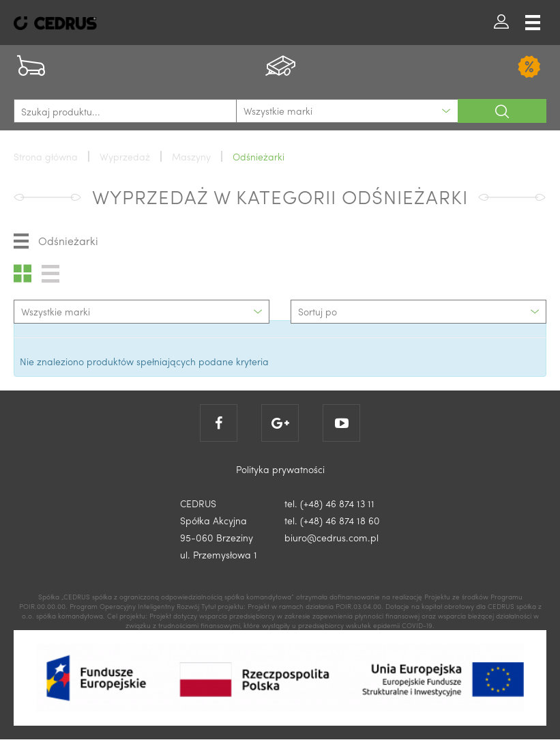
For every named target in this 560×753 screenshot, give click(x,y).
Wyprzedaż (125, 156)
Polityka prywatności (280, 469)
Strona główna (46, 156)
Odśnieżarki (56, 241)
